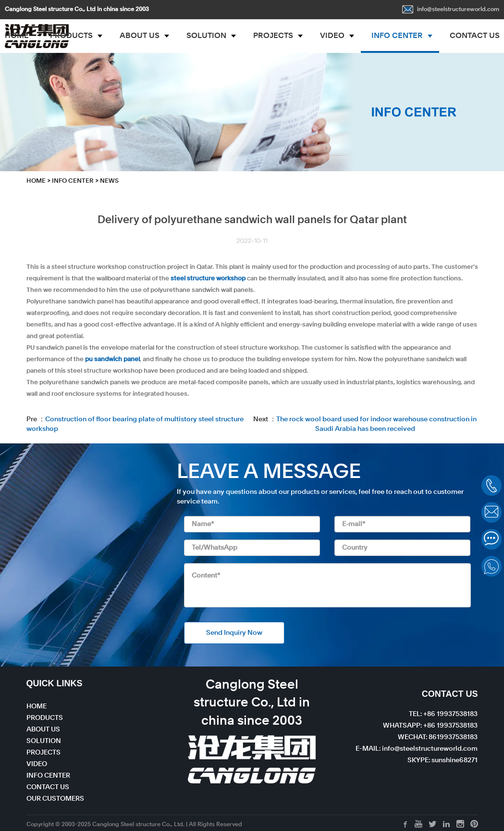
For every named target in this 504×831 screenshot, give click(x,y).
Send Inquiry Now (234, 633)
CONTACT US (48, 787)
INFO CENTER (397, 36)
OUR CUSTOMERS (55, 799)
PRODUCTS (71, 36)
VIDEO (332, 36)
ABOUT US (140, 36)
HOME (36, 181)
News (109, 181)
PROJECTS (273, 36)
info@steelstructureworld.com (451, 10)
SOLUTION (206, 36)
